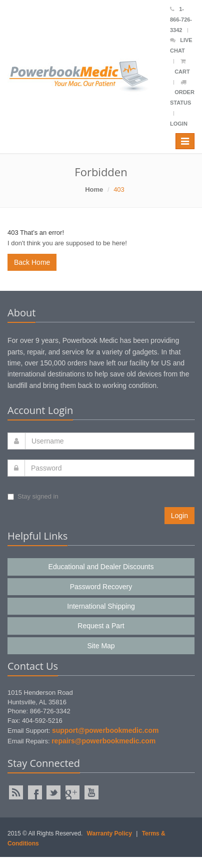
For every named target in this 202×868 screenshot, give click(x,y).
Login (179, 124)
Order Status (182, 93)
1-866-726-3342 (181, 20)
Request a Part (101, 626)
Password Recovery (101, 587)
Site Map (101, 646)
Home (94, 189)
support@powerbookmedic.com (105, 730)
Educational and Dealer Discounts (101, 567)
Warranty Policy (109, 833)
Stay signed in (33, 496)
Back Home (32, 262)
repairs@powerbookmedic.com (103, 741)
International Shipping (101, 606)
